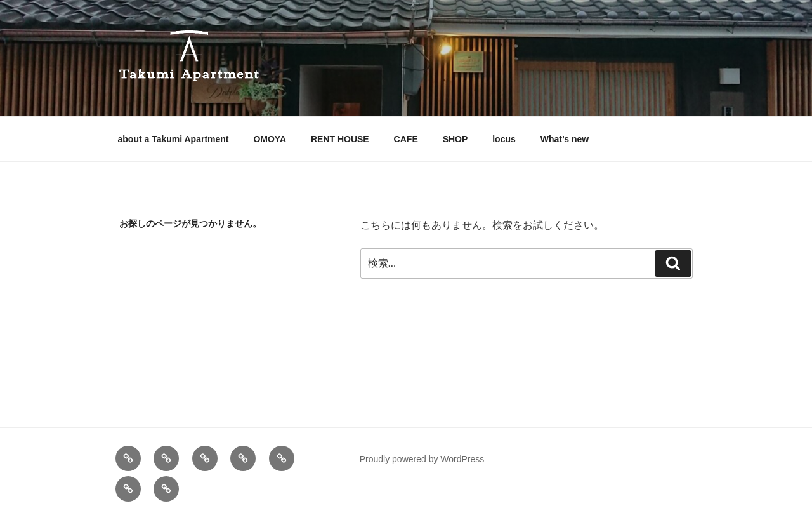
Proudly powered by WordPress (422, 459)
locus (504, 139)
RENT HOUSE (340, 139)
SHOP (455, 139)
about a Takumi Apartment (174, 139)
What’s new (565, 139)
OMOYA (270, 139)
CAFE (406, 139)
